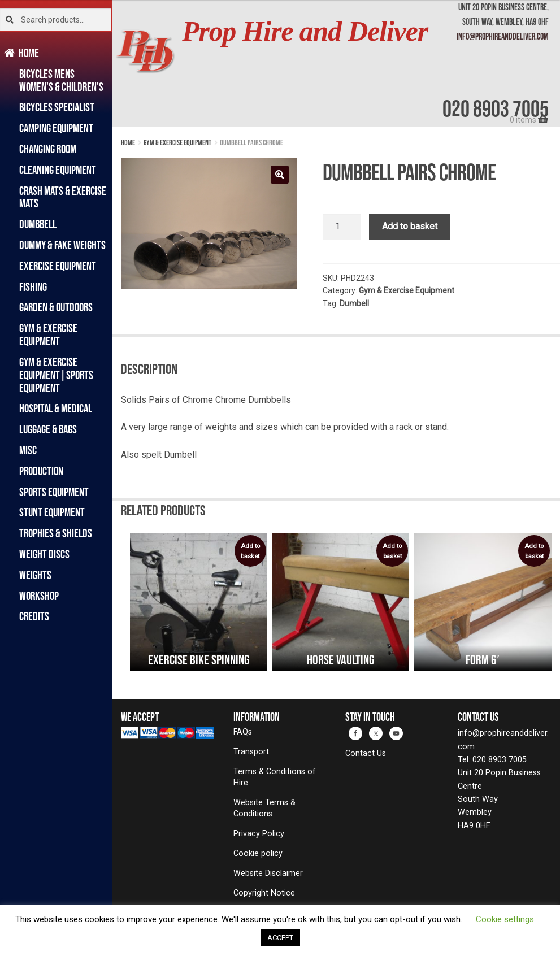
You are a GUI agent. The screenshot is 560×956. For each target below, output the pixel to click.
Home (29, 53)
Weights (35, 575)
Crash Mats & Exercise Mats (63, 197)
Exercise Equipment (58, 266)
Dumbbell (38, 224)
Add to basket (410, 226)
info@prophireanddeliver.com (503, 36)
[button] (280, 175)
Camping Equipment (56, 128)
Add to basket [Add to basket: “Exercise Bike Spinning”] (250, 551)
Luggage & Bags (48, 429)
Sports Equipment (54, 492)
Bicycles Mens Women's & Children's (61, 80)
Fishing (33, 287)
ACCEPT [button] (280, 938)
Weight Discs (44, 554)
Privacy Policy (259, 834)
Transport (251, 752)
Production (41, 471)
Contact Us (366, 753)
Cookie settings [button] (505, 919)
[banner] (336, 64)
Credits (34, 616)
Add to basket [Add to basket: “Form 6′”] (534, 551)
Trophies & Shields (56, 533)
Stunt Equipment (52, 512)
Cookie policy (258, 853)
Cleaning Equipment (58, 170)
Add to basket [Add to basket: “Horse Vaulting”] (392, 551)
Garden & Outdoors (56, 307)
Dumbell (354, 303)
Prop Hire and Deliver (305, 31)
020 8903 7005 (496, 108)
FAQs (243, 732)
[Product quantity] (342, 227)
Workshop (39, 596)
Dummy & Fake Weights (62, 245)
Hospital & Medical (56, 408)
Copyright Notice (264, 893)
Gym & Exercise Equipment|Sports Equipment (56, 375)
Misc (28, 450)
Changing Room (48, 149)
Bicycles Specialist (57, 107)
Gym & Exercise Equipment (48, 334)
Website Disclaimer (268, 873)
